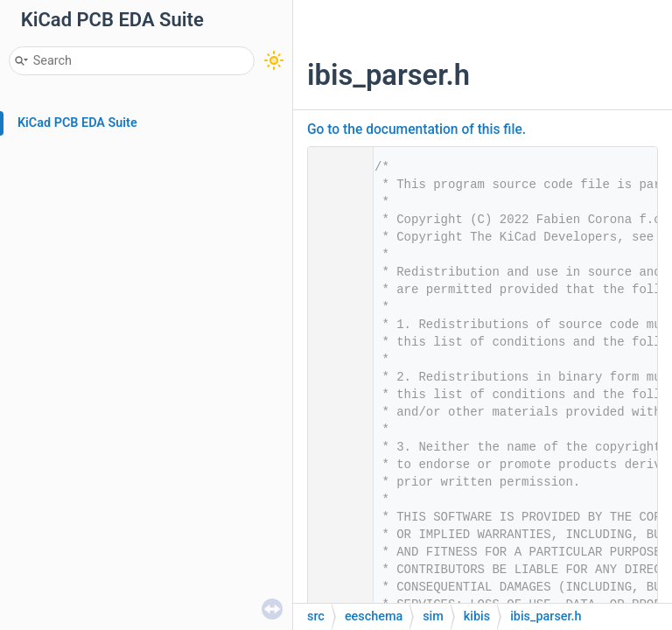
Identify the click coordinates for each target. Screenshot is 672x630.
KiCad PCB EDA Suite (77, 123)
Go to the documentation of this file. (416, 129)
